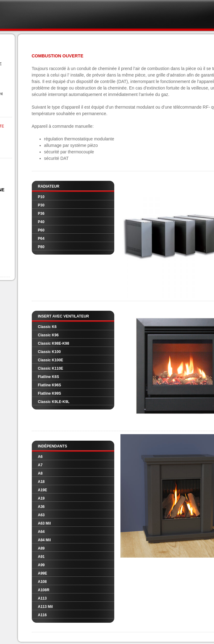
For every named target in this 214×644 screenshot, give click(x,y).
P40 (41, 222)
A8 (40, 473)
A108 (42, 582)
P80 (41, 247)
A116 (42, 615)
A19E (43, 490)
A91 (41, 557)
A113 (42, 598)
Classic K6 (47, 327)
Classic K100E (51, 360)
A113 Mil (46, 607)
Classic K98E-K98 (54, 343)
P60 (41, 230)
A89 (41, 548)
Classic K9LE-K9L (54, 402)
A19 (41, 498)
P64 (41, 239)
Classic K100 (49, 352)
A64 (41, 532)
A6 (40, 457)
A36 (41, 507)
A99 (41, 565)
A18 (41, 482)
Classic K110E (51, 368)
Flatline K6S (49, 377)
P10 (41, 197)
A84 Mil (44, 540)
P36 (41, 214)
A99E (43, 573)
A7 (40, 465)
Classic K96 (48, 335)
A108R (44, 590)
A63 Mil (44, 523)
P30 (41, 205)
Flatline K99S (50, 393)
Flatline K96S (50, 385)
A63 (41, 515)
